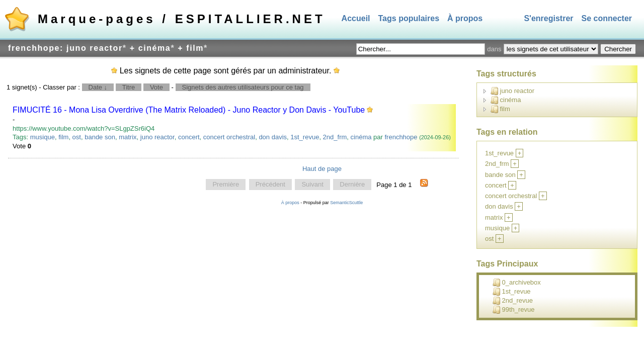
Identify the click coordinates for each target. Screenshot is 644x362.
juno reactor (157, 137)
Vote (156, 87)
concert (189, 137)
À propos (465, 18)
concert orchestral (229, 137)
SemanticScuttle (346, 203)
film (63, 137)
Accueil (356, 18)
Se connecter (607, 18)
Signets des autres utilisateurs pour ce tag (243, 87)
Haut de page (322, 169)
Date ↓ (98, 87)
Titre (129, 87)
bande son (100, 137)
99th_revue (514, 310)
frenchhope (401, 137)
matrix (128, 137)
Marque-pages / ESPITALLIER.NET (182, 19)
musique (43, 137)
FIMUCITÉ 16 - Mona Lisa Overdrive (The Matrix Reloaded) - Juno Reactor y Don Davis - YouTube (189, 110)
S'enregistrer (548, 18)
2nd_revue (513, 301)
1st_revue (305, 137)
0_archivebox (517, 283)
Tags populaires (409, 18)
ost (77, 137)
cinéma (361, 137)
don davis (273, 137)
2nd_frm (335, 137)
